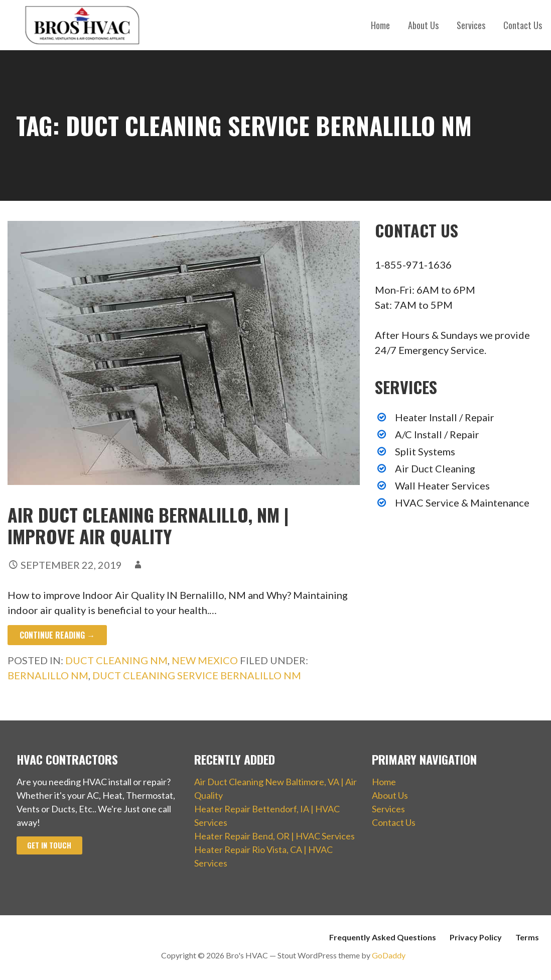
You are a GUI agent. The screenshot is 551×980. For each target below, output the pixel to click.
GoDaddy (389, 955)
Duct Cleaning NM (116, 660)
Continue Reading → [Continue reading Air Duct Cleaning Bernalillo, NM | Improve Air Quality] (57, 635)
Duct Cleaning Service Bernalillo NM (197, 675)
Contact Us (523, 25)
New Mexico (205, 660)
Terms (527, 937)
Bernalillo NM (48, 675)
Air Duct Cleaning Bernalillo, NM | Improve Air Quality (148, 525)
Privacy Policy (476, 937)
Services (471, 25)
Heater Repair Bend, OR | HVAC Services (274, 836)
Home (380, 25)
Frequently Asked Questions (383, 937)
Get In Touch (49, 845)
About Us (423, 25)
